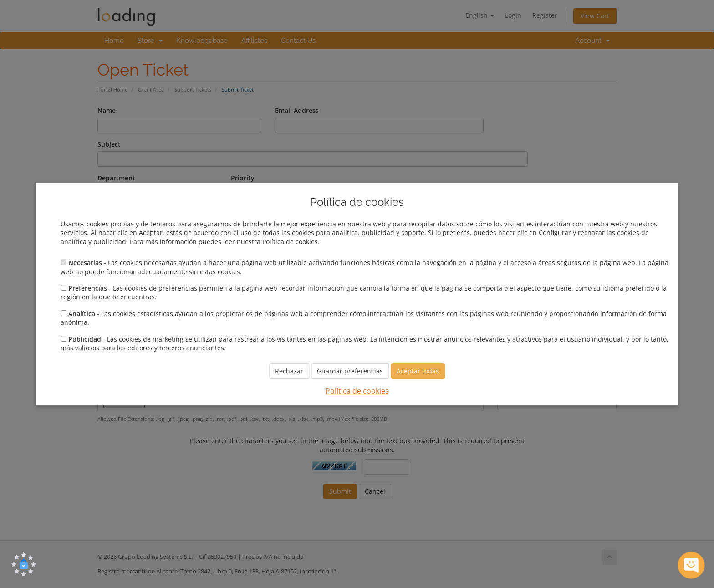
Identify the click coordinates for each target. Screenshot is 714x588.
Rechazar (289, 371)
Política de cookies (357, 391)
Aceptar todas (418, 371)
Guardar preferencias (350, 371)
